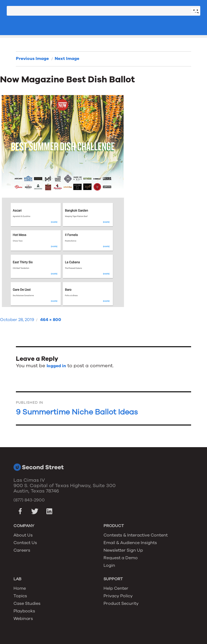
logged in (56, 366)
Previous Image (32, 59)
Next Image (67, 59)
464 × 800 (51, 320)
